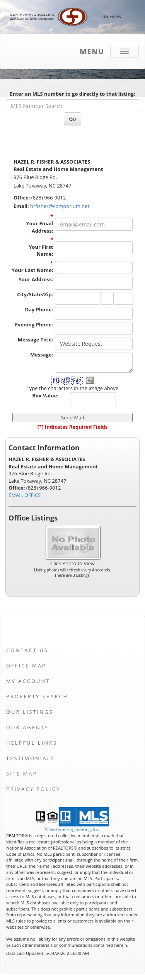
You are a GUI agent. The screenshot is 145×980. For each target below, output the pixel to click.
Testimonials (31, 758)
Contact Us (27, 650)
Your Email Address (40, 227)
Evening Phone (34, 324)
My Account (28, 681)
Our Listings (30, 712)
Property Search (37, 696)
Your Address (36, 279)
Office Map (26, 666)
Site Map (22, 774)
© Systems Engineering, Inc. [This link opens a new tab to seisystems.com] (72, 829)
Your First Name (41, 251)
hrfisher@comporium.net (60, 206)
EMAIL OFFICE (25, 495)
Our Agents (27, 727)
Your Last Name (32, 270)
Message (42, 355)
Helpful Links (32, 743)
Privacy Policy (33, 789)
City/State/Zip (35, 294)
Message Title (36, 340)
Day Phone (39, 309)
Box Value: (45, 395)
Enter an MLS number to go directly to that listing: (73, 94)
